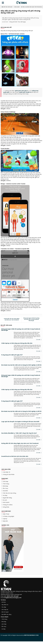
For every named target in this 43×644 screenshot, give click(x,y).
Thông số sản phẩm (9, 475)
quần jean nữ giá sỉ (25, 92)
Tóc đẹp (4, 607)
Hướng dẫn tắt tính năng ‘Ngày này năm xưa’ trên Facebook (12, 319)
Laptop (5, 519)
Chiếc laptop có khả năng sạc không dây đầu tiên (17, 343)
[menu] (3, 3)
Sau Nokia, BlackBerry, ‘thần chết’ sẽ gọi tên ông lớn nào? (19, 433)
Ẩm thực (6, 489)
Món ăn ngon (5, 612)
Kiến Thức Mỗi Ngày (7, 7)
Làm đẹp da (5, 610)
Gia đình (5, 491)
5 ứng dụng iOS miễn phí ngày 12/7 (12, 355)
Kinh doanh (6, 502)
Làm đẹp (6, 482)
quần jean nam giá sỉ (21, 91)
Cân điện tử (7, 472)
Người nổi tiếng (7, 498)
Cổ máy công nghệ (9, 516)
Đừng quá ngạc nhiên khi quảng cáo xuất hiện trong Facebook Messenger (31, 319)
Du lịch (5, 500)
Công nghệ (17, 7)
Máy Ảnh (5, 521)
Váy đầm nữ (5, 605)
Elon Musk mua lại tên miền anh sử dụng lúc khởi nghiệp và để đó (21, 365)
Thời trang (6, 484)
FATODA (4, 602)
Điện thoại (6, 514)
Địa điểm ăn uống (6, 615)
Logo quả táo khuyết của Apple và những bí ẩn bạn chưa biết (20, 422)
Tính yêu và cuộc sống (10, 493)
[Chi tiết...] (39, 340)
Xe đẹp (5, 495)
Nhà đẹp (6, 486)
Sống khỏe (6, 507)
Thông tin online (8, 505)
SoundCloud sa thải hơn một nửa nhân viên (15, 456)
